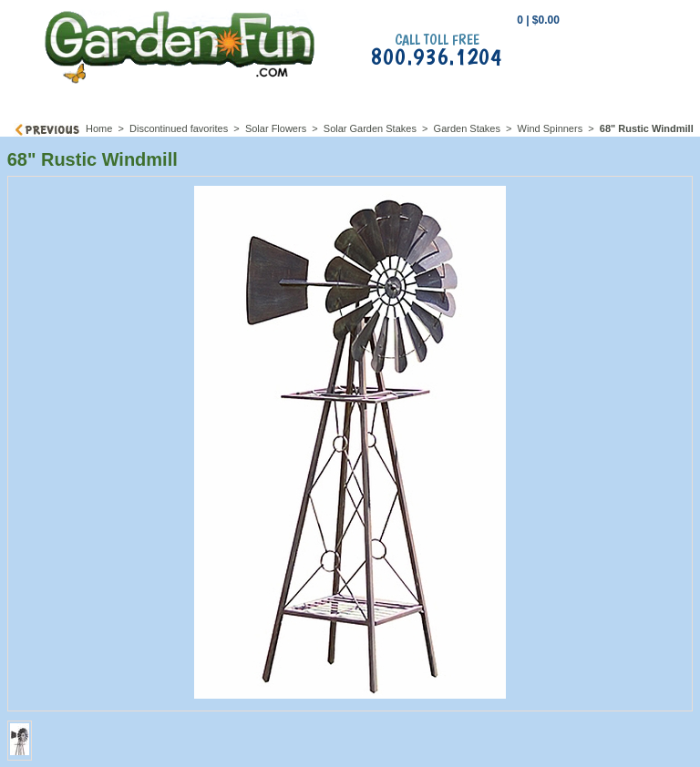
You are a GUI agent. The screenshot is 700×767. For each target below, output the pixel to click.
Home (99, 128)
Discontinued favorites (179, 128)
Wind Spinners (552, 128)
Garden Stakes (467, 128)
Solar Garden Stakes (370, 128)
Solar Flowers (276, 128)
